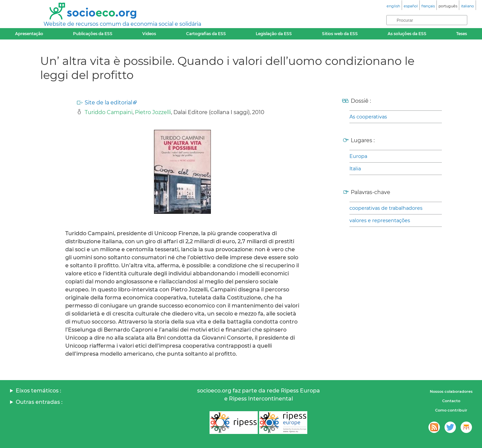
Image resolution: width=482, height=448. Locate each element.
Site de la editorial (108, 103)
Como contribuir (451, 410)
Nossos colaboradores (451, 391)
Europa (358, 156)
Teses (462, 34)
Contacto (451, 401)
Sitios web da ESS (340, 34)
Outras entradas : (39, 402)
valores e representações (380, 220)
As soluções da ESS (407, 34)
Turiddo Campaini (109, 112)
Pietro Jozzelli (153, 112)
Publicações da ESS (93, 34)
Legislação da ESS (274, 34)
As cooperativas (368, 117)
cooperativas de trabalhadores (386, 208)
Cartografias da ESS (206, 34)
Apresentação (29, 34)
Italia (355, 169)
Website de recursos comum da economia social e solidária (122, 24)
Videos (149, 34)
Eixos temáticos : (38, 391)
